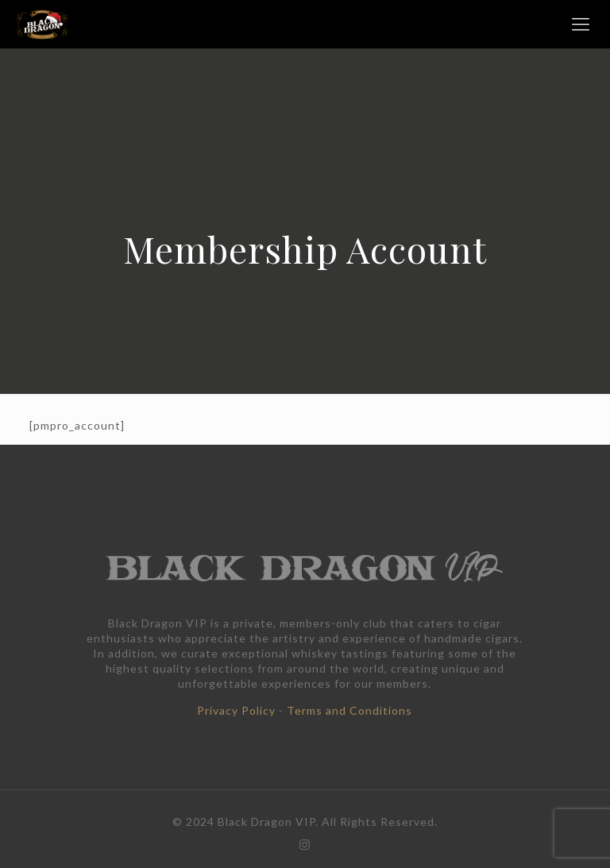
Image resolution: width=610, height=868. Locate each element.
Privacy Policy (236, 710)
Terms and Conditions (349, 710)
